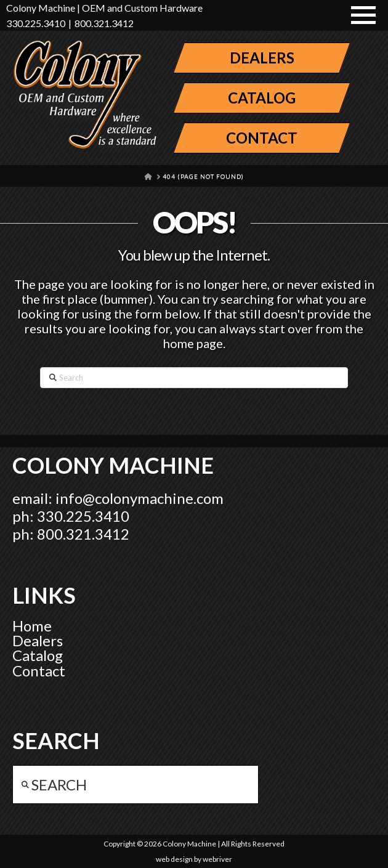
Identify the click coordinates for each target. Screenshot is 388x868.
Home (32, 626)
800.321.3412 (104, 23)
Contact (39, 671)
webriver (217, 859)
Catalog (38, 655)
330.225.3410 (36, 23)
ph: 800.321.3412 (71, 534)
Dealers (38, 640)
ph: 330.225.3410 (71, 516)
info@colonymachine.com (139, 498)
